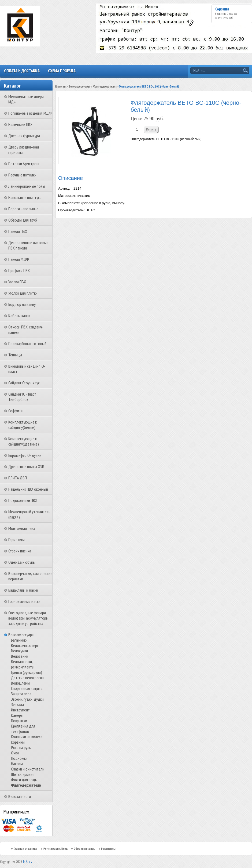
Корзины (18, 742)
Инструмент (20, 710)
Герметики (16, 540)
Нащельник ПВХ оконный (28, 489)
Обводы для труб (23, 220)
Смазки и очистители (28, 769)
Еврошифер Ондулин (25, 455)
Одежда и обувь (22, 562)
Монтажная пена (22, 528)
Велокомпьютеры (25, 645)
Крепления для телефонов (23, 729)
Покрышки (19, 721)
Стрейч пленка (20, 551)
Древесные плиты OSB (26, 466)
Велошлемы (20, 683)
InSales (27, 862)
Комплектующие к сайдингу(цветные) (24, 441)
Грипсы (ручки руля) (27, 672)
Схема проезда (62, 71)
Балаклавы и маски (23, 590)
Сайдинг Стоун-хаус (24, 383)
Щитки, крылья (23, 774)
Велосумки (19, 651)
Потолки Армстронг (24, 164)
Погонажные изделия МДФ (30, 113)
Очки (15, 753)
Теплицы (15, 355)
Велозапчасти (20, 796)
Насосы (17, 764)
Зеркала (17, 704)
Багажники (19, 640)
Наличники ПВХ (20, 124)
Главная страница (25, 849)
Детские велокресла (27, 678)
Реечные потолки (22, 175)
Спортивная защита (27, 688)
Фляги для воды (24, 780)
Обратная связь (84, 849)
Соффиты (16, 411)
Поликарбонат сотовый (27, 343)
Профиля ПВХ (19, 270)
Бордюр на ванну (22, 304)
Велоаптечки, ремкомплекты (23, 664)
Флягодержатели (26, 785)
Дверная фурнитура (24, 136)
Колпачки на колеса (27, 737)
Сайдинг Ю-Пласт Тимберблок (22, 397)
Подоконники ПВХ (23, 500)
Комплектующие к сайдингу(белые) (23, 425)
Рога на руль (21, 747)
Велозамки (20, 656)
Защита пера (21, 694)
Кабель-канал (19, 316)
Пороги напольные (23, 209)
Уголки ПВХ (17, 282)
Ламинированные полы (27, 186)
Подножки (19, 758)
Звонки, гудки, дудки (27, 699)
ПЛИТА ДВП (18, 478)
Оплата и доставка (22, 71)
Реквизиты (108, 849)
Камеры (17, 715)
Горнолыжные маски (24, 601)
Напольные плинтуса (25, 197)
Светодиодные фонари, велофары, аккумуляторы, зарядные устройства (29, 618)
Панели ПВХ (18, 231)
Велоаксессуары (21, 635)
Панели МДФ (19, 259)
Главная (60, 86)
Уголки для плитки (23, 293)
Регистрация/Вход (55, 849)
